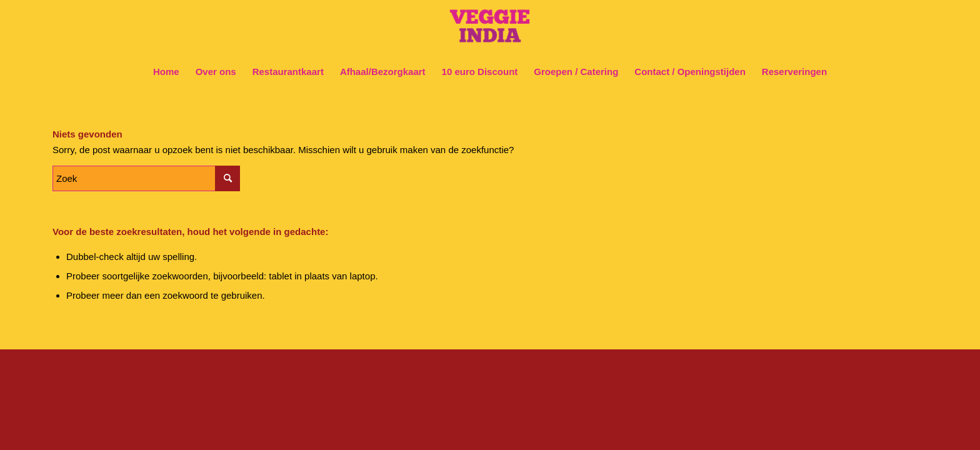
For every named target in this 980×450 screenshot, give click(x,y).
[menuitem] (166, 72)
